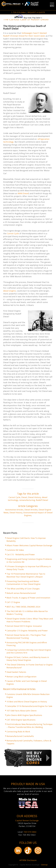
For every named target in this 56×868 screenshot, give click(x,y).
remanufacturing (27, 500)
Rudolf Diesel (42, 500)
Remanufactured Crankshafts (20, 736)
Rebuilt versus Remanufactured (21, 593)
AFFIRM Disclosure (28, 860)
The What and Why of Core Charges (23, 589)
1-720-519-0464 (18, 12)
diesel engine (9, 291)
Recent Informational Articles (19, 689)
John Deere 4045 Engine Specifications (24, 715)
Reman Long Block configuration (21, 677)
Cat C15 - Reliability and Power (21, 554)
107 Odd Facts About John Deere (22, 711)
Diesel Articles (31, 510)
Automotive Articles (14, 510)
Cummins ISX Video (15, 550)
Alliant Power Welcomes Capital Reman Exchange (29, 545)
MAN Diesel (23, 193)
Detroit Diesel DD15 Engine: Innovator (24, 626)
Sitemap (44, 865)
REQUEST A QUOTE (36, 12)
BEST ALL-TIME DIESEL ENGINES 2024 (23, 607)
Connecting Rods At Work (18, 732)
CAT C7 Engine (13, 602)
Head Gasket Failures (16, 672)
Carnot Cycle (13, 233)
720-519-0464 (30, 832)
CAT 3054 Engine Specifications (21, 720)
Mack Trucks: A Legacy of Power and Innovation (28, 598)
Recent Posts (10, 533)
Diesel (24, 497)
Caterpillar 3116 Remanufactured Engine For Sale (29, 706)
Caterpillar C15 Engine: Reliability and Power (27, 631)
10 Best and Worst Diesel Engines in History (27, 702)
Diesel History (34, 497)
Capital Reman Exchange (27, 820)
